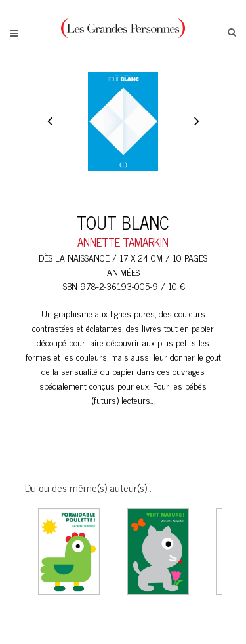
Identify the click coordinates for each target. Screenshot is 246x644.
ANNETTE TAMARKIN (123, 242)
